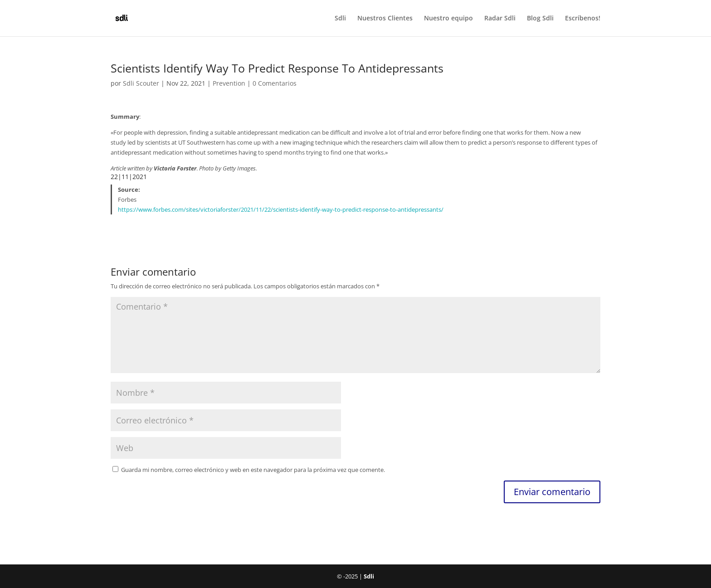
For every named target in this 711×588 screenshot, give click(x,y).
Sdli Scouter (141, 83)
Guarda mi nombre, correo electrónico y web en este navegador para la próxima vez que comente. (253, 470)
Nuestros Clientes (385, 19)
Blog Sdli (540, 19)
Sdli (340, 19)
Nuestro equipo (448, 19)
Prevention (229, 83)
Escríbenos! (583, 19)
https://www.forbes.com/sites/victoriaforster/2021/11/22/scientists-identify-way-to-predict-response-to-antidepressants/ (281, 209)
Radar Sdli (500, 19)
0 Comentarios (275, 83)
